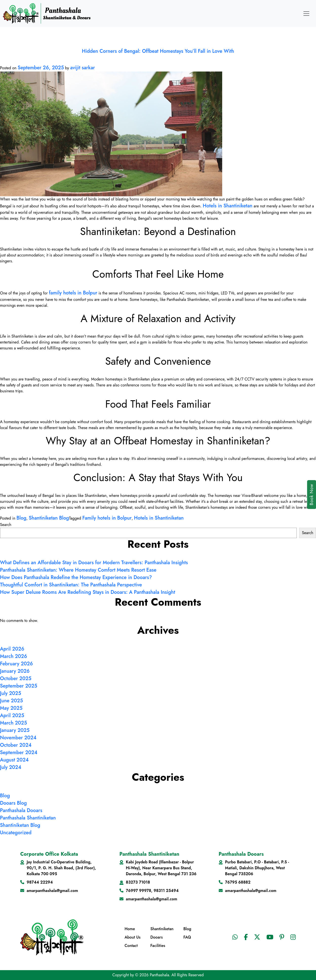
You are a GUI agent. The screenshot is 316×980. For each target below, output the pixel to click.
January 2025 (15, 730)
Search (6, 525)
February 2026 (16, 664)
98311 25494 (166, 891)
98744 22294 (40, 882)
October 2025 (16, 679)
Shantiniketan (162, 929)
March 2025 (13, 723)
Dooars (157, 937)
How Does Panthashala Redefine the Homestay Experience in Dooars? (76, 577)
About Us (132, 937)
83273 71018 (138, 882)
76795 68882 (238, 882)
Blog (21, 518)
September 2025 (19, 686)
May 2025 (11, 708)
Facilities (158, 946)
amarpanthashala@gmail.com (52, 891)
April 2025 (12, 716)
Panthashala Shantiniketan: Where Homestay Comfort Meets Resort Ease (78, 570)
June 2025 (11, 701)
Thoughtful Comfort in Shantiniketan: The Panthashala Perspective (71, 585)
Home (130, 929)
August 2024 (14, 760)
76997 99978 (138, 891)
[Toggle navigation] (306, 14)
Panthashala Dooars (21, 810)
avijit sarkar (82, 68)
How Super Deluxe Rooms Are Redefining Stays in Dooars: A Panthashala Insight (88, 592)
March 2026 (13, 656)
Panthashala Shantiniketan (28, 818)
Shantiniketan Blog (49, 518)
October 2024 (16, 745)
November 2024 (18, 738)
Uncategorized (16, 833)
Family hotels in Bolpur (107, 518)
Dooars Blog (13, 803)
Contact (131, 946)
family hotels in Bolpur (73, 293)
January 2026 (15, 671)
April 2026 (12, 649)
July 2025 (10, 693)
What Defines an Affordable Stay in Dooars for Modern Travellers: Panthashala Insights (94, 563)
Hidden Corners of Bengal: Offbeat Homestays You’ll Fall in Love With (158, 51)
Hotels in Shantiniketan (227, 206)
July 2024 (11, 767)
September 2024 (19, 753)
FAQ (187, 937)
